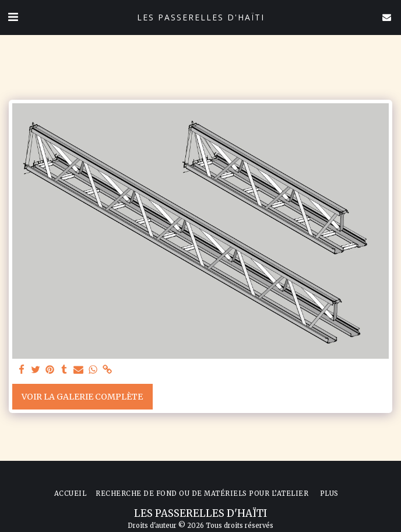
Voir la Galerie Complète (82, 397)
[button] (13, 17)
